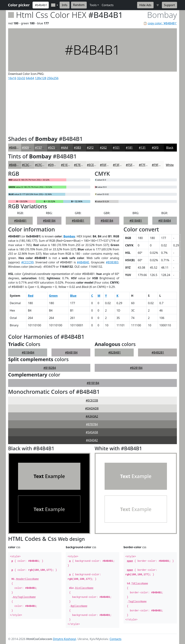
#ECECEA (93, 165)
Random (79, 5)
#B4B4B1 (15, 148)
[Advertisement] (92, 107)
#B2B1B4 (136, 368)
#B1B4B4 (165, 221)
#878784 (92, 424)
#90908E (28, 148)
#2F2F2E (93, 148)
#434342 (92, 440)
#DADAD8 (92, 408)
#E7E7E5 (80, 165)
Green (53, 296)
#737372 (41, 148)
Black (170, 148)
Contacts (108, 5)
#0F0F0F (157, 148)
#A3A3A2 (92, 416)
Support (169, 5)
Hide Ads (145, 5)
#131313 (145, 148)
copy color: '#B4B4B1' (162, 23)
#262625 (106, 148)
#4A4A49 (67, 148)
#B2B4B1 (115, 352)
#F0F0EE (106, 165)
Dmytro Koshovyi (64, 639)
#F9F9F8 (157, 165)
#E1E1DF (67, 165)
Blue (73, 296)
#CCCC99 (27, 262)
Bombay (69, 236)
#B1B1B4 (93, 383)
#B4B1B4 (49, 221)
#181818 (132, 148)
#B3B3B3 (112, 262)
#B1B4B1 (136, 221)
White (170, 165)
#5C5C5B (54, 148)
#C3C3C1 (28, 165)
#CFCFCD (41, 165)
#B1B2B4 (50, 368)
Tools (93, 5)
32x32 (21, 78)
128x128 (41, 78)
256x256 (53, 78)
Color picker (19, 5)
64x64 (30, 78)
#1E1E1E (119, 148)
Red (31, 296)
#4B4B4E (83, 262)
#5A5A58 (92, 432)
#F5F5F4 (132, 165)
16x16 (12, 78)
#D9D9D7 (55, 165)
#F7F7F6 (144, 165)
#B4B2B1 (158, 352)
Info (65, 5)
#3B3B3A (80, 148)
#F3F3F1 (119, 165)
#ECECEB (92, 400)
